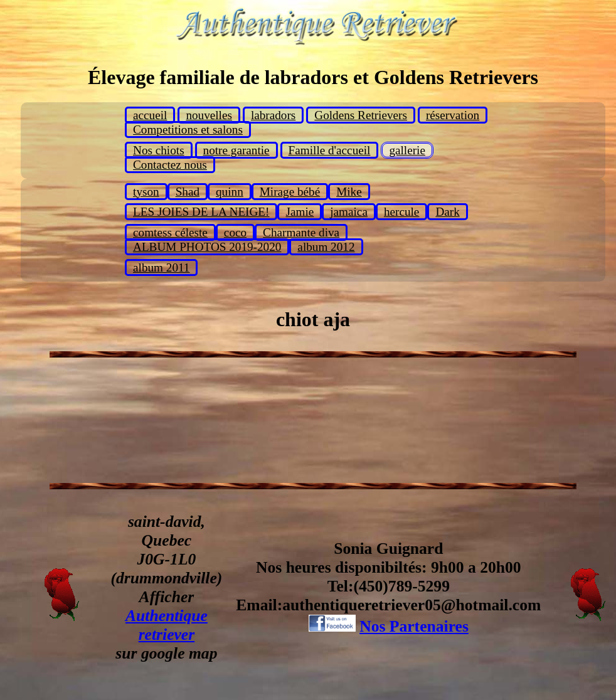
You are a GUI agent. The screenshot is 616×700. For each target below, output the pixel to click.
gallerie (407, 150)
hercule (401, 212)
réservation (453, 115)
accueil (150, 115)
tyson (146, 192)
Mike (349, 192)
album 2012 (326, 247)
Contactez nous (170, 165)
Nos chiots (159, 150)
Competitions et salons (188, 130)
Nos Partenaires (414, 626)
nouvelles (209, 115)
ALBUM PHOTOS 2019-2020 (207, 247)
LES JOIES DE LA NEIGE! (201, 212)
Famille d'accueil (330, 150)
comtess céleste (170, 232)
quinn (230, 192)
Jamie (300, 212)
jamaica (349, 212)
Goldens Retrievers (361, 115)
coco (235, 232)
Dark (447, 212)
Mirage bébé (290, 192)
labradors (273, 115)
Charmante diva (301, 232)
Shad (188, 192)
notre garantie (236, 150)
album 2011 (161, 268)
